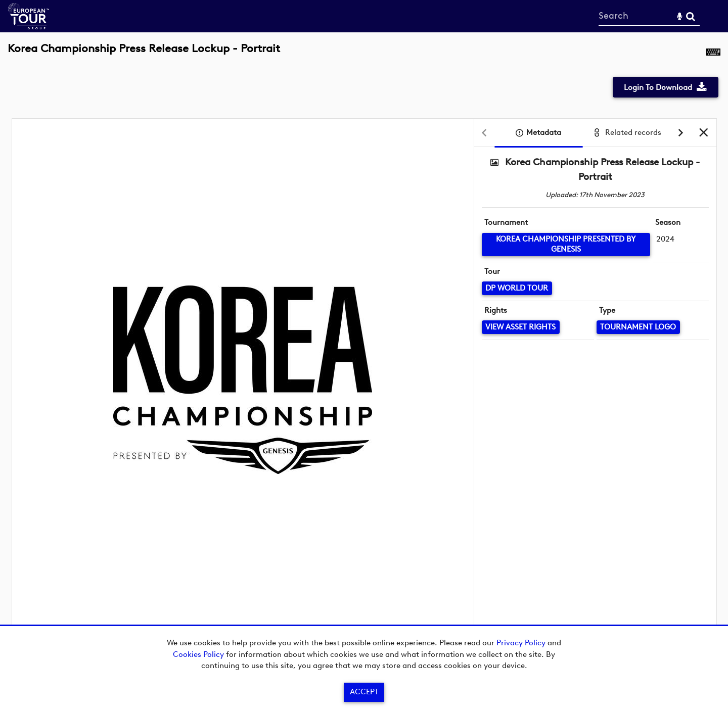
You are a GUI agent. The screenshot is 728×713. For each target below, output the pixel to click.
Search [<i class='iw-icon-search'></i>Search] (691, 16)
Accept (364, 692)
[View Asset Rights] (521, 327)
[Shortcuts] (713, 54)
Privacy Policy (521, 643)
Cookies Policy (198, 654)
